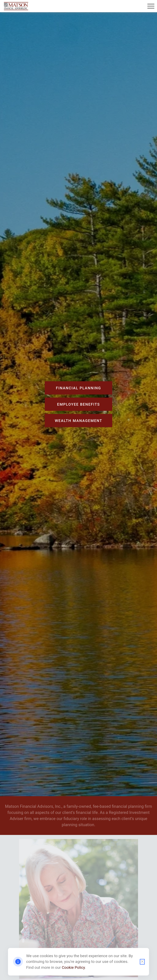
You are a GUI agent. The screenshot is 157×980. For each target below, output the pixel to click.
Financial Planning (79, 388)
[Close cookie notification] (142, 962)
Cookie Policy (73, 967)
